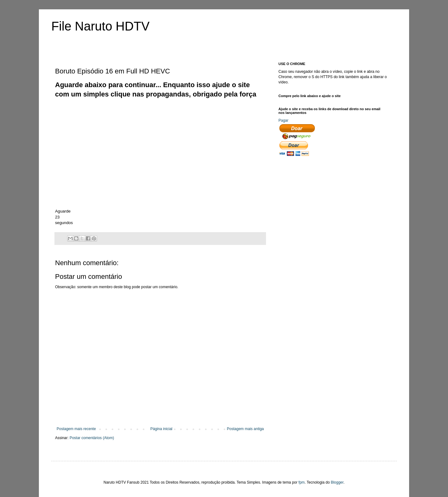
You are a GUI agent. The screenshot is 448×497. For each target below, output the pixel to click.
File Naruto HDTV (100, 26)
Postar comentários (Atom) (92, 438)
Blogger (337, 482)
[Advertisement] (168, 113)
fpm (301, 482)
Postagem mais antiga (245, 429)
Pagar (283, 120)
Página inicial (161, 429)
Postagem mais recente (76, 429)
